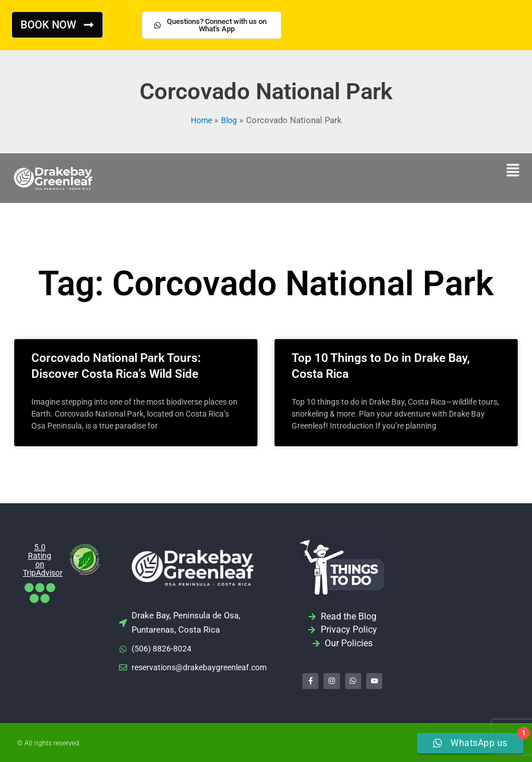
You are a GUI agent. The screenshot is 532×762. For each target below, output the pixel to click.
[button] (513, 172)
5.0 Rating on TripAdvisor (44, 560)
